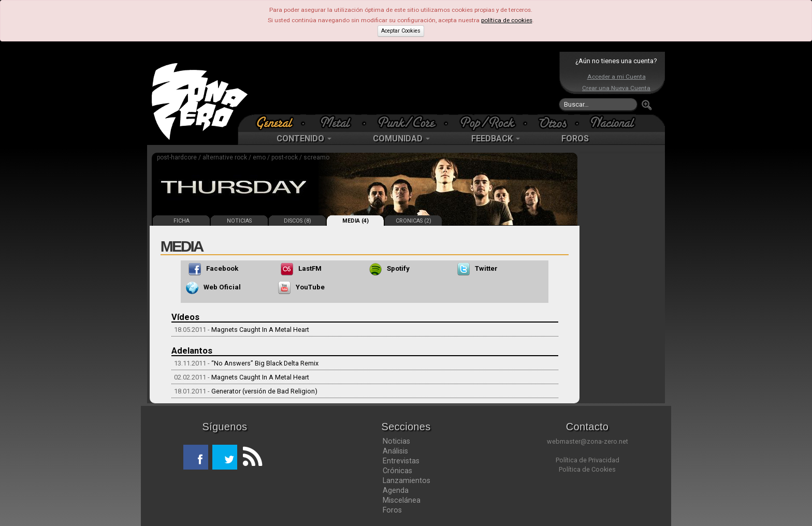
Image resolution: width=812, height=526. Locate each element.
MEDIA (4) (356, 221)
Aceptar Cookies (401, 31)
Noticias (396, 441)
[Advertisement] (403, 83)
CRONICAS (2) (414, 221)
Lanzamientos (407, 480)
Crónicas (397, 471)
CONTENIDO (304, 138)
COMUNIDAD (401, 138)
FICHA (182, 221)
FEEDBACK (496, 138)
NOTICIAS (239, 221)
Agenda (396, 490)
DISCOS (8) (298, 221)
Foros (392, 510)
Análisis (395, 451)
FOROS (575, 138)
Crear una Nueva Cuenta (616, 88)
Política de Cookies (587, 469)
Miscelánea (402, 500)
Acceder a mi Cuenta (617, 77)
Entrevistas (401, 461)
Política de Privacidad (588, 460)
